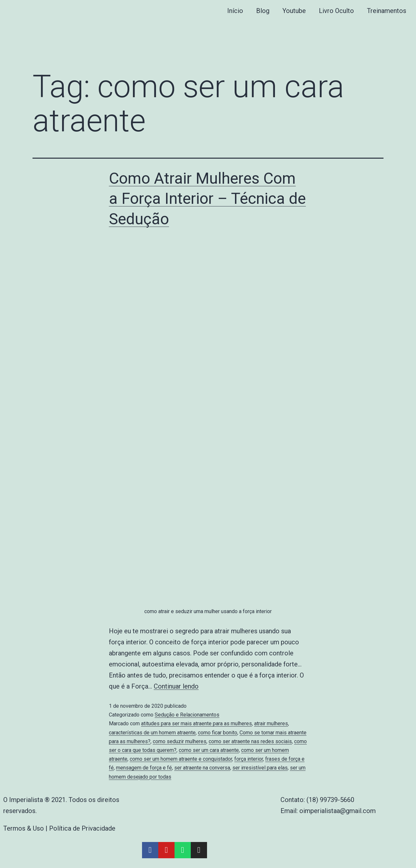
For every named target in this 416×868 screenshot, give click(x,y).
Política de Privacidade (82, 828)
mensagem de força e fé (144, 768)
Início (235, 11)
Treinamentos (387, 11)
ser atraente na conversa (202, 768)
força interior (249, 759)
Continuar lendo (176, 686)
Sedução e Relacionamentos (187, 715)
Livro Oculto (336, 11)
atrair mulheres (271, 723)
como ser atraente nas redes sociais (250, 741)
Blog (263, 11)
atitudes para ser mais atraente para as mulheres (196, 723)
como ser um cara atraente (209, 750)
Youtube (294, 11)
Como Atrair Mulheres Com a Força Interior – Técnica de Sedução (207, 199)
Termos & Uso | (26, 828)
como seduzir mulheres (180, 741)
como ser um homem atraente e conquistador (181, 759)
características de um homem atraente (152, 733)
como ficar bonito (218, 733)
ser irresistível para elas (260, 768)
